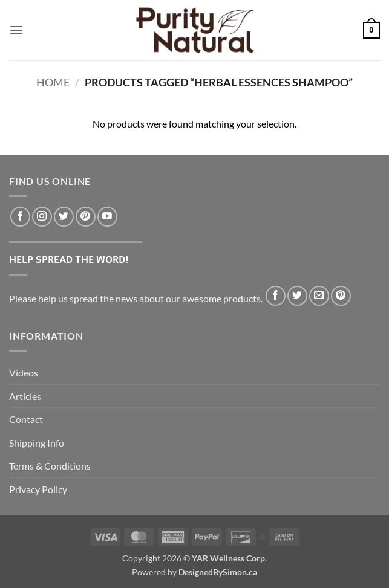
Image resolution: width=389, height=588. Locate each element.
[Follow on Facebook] (20, 217)
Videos (24, 373)
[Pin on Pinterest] (341, 296)
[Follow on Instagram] (42, 217)
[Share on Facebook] (276, 296)
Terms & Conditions (50, 466)
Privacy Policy (38, 489)
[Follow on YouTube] (107, 217)
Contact (26, 419)
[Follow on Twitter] (64, 217)
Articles (25, 396)
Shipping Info (37, 443)
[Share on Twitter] (297, 296)
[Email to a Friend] (319, 296)
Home (53, 82)
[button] (16, 30)
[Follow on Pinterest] (86, 217)
